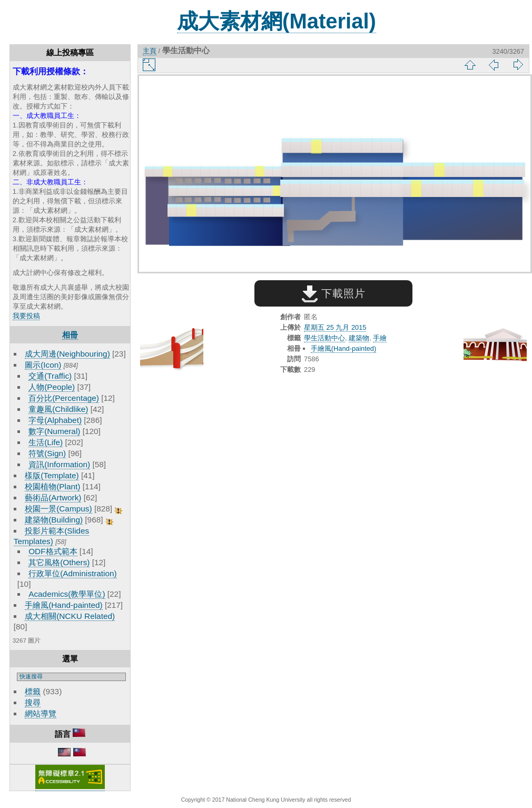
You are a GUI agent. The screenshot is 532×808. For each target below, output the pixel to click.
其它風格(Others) (59, 562)
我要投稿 (26, 316)
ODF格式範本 (53, 551)
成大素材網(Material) (277, 21)
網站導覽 (41, 713)
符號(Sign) (47, 453)
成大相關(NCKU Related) (70, 616)
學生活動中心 (324, 338)
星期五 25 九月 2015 (335, 327)
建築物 (359, 338)
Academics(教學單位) (67, 594)
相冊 (70, 335)
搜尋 (33, 702)
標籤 (33, 691)
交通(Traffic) (50, 376)
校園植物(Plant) (52, 486)
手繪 (380, 338)
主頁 (150, 51)
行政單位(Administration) (73, 573)
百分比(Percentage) (64, 398)
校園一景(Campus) (58, 509)
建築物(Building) (54, 520)
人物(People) (52, 387)
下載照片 (334, 293)
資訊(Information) (59, 464)
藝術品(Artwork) (53, 497)
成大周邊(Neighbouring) (67, 354)
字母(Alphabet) (55, 420)
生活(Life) (46, 442)
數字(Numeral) (54, 431)
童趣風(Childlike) (58, 409)
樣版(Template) (52, 475)
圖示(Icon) (43, 365)
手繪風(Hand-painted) (63, 605)
